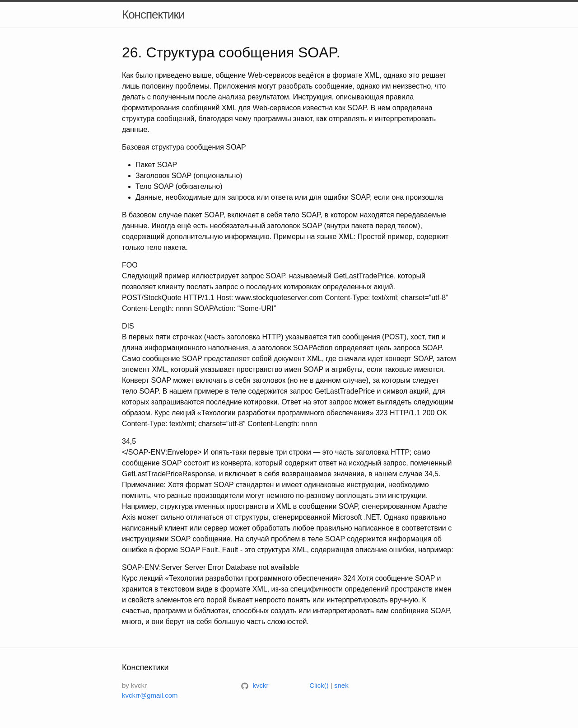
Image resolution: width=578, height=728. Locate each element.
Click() (319, 685)
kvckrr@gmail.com (150, 695)
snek (341, 685)
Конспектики (153, 14)
